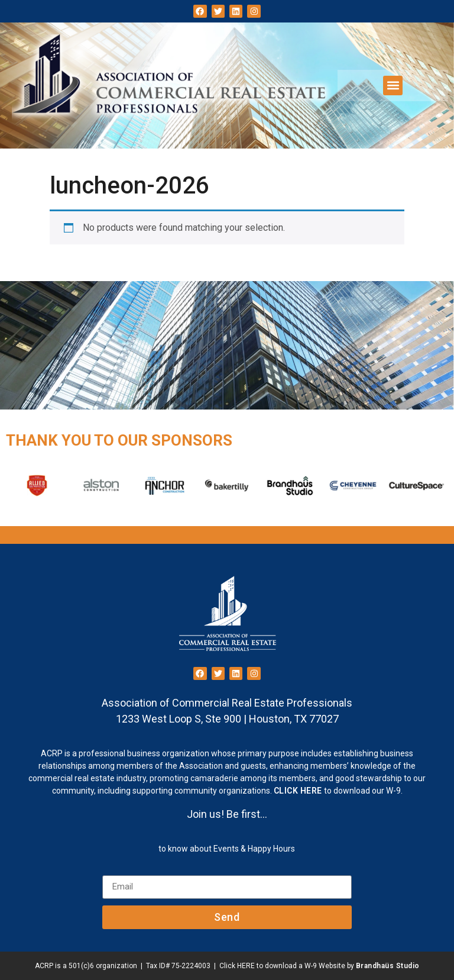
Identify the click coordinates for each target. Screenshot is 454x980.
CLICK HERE (298, 791)
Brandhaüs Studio (388, 966)
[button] (393, 86)
